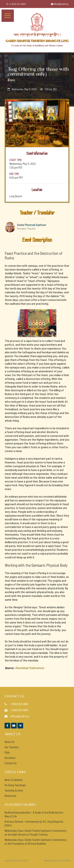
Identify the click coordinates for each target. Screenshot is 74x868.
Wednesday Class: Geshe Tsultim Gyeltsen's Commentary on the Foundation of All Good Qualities (35, 842)
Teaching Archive (14, 790)
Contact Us (11, 763)
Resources (10, 796)
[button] (8, 16)
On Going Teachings (15, 785)
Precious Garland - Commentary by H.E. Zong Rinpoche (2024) (34, 823)
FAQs (7, 752)
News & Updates (14, 780)
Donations (10, 758)
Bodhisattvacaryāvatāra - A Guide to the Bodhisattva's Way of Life (34, 814)
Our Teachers (12, 747)
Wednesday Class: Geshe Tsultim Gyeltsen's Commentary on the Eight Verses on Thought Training (35, 832)
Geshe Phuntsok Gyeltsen (32, 225)
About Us (9, 742)
